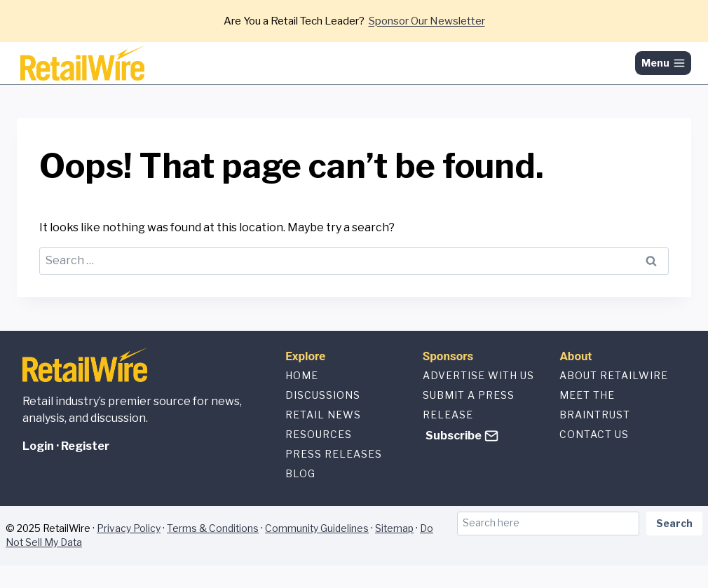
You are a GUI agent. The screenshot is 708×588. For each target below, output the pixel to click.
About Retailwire (614, 375)
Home (302, 375)
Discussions (323, 395)
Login (38, 446)
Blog (300, 473)
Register (85, 446)
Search (674, 524)
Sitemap (394, 528)
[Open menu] (663, 63)
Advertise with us (478, 375)
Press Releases (334, 454)
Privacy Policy (129, 528)
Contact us (594, 434)
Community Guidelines (317, 528)
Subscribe (454, 436)
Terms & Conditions (213, 528)
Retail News (323, 415)
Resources (319, 434)
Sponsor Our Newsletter (427, 21)
